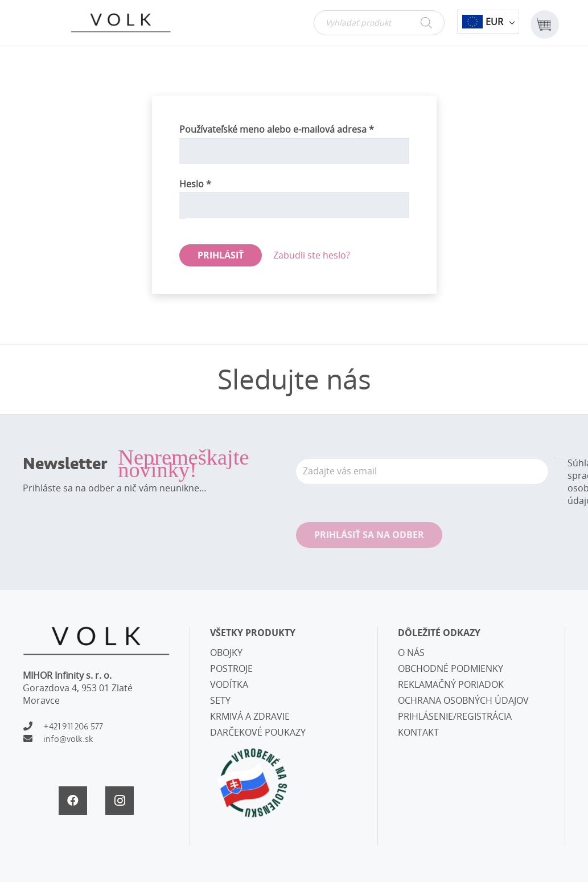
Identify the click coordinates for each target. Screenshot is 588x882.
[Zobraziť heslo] (183, 219)
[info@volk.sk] (33, 739)
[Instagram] (120, 801)
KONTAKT (418, 732)
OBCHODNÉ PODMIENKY (451, 668)
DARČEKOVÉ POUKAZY (258, 732)
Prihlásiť (221, 255)
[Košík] (544, 23)
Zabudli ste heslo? (312, 255)
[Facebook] (73, 801)
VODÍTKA (229, 684)
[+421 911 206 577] (33, 727)
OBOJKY (226, 653)
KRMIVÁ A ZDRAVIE (250, 716)
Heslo (212, 184)
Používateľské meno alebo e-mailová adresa (294, 129)
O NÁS (411, 653)
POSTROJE (231, 668)
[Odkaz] (121, 23)
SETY (220, 700)
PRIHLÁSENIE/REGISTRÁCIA (455, 716)
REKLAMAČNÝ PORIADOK (451, 684)
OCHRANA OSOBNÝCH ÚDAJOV (463, 700)
